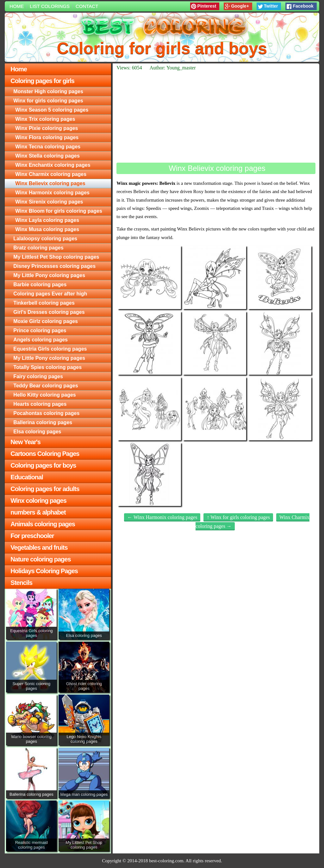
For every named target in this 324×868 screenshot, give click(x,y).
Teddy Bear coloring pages (46, 386)
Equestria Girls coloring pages (50, 349)
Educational (27, 477)
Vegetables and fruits (39, 547)
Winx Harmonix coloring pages (52, 193)
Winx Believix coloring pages (50, 183)
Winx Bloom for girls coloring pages (59, 211)
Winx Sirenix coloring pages (49, 202)
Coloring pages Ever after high (50, 294)
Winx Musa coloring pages (47, 229)
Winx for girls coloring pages (48, 101)
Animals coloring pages (43, 524)
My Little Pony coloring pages (49, 275)
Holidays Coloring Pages (44, 571)
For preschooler (32, 536)
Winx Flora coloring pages (47, 137)
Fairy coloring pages (38, 376)
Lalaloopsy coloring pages (45, 239)
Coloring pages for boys (43, 465)
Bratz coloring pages (38, 248)
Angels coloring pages (40, 340)
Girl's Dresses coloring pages (49, 312)
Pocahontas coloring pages (46, 413)
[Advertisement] (216, 117)
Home (17, 6)
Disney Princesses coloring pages (54, 266)
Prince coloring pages (40, 330)
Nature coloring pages (40, 559)
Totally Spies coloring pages (47, 367)
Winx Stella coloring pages (47, 156)
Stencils (21, 583)
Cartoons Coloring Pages (45, 454)
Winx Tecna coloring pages (48, 147)
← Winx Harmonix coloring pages (162, 517)
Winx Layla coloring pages (47, 220)
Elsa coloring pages (37, 432)
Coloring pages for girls (42, 81)
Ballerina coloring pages (43, 422)
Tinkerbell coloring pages (44, 303)
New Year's (25, 442)
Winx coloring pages (38, 501)
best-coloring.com (166, 861)
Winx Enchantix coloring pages (53, 165)
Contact (87, 6)
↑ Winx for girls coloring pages (238, 517)
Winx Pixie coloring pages (47, 128)
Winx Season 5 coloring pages (52, 110)
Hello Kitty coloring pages (44, 395)
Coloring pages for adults (45, 489)
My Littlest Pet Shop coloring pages (56, 257)
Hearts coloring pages (40, 404)
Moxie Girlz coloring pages (46, 321)
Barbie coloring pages (40, 285)
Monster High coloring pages (48, 91)
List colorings (50, 6)
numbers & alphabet (38, 512)
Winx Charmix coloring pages (51, 174)
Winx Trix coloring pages (45, 119)
